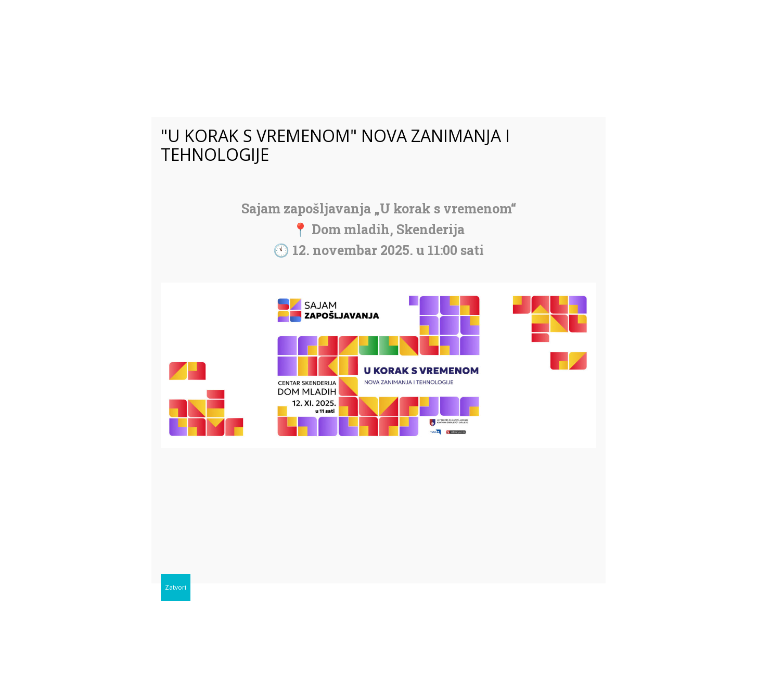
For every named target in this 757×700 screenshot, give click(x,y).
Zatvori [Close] (176, 587)
